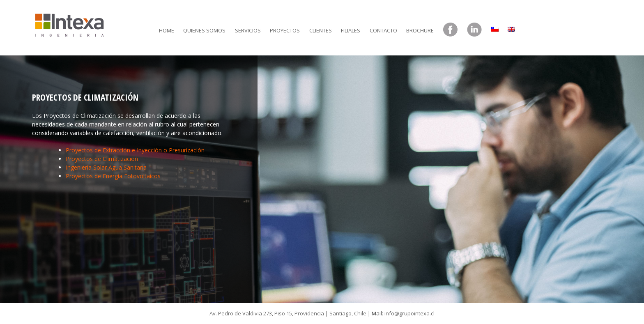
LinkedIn (474, 30)
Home (167, 30)
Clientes (321, 30)
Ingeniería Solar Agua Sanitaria (106, 167)
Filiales (351, 30)
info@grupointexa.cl (409, 313)
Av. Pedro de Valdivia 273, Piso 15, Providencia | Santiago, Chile (288, 313)
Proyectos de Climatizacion (102, 159)
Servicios (248, 30)
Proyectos (285, 30)
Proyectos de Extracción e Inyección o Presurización (135, 150)
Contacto (383, 30)
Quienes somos (204, 30)
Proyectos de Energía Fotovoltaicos (113, 176)
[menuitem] (495, 27)
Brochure (420, 30)
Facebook (451, 30)
